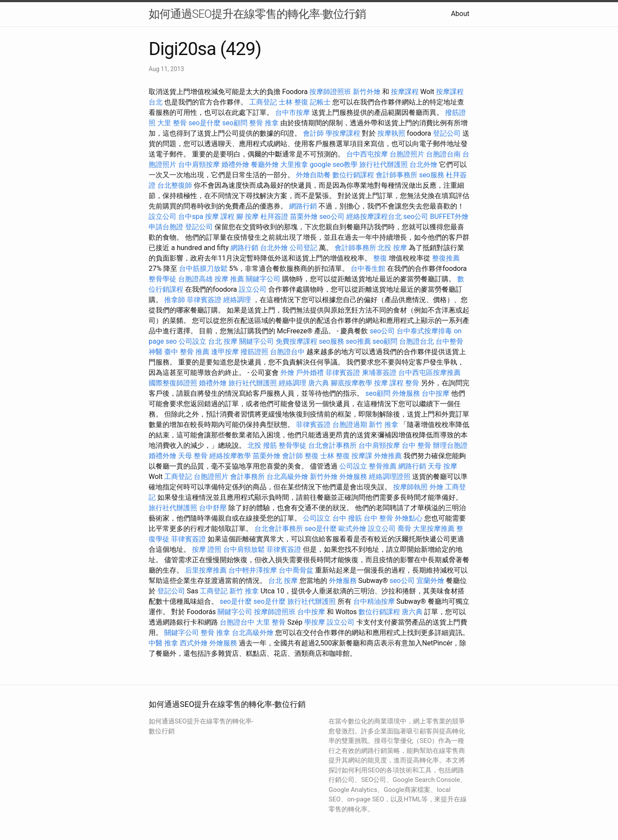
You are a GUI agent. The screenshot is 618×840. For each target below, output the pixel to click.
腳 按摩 (247, 217)
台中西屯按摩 (367, 154)
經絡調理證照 (390, 477)
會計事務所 (247, 477)
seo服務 (432, 175)
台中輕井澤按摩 (253, 570)
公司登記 (303, 248)
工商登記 (263, 102)
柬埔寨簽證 (379, 373)
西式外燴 (194, 643)
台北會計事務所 (332, 445)
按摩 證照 (207, 549)
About (460, 14)
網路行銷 (303, 206)
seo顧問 (235, 123)
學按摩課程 (343, 133)
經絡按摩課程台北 (374, 217)
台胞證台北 (416, 341)
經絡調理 (237, 300)
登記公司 (447, 133)
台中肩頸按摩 (199, 164)
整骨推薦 (383, 466)
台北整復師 (175, 185)
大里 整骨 (172, 123)
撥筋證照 (254, 352)
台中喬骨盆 (296, 570)
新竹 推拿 (384, 425)
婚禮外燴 (235, 164)
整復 (380, 258)
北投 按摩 (392, 248)
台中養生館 (368, 269)
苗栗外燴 (304, 217)
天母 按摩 (442, 466)
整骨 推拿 (264, 123)
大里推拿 (294, 164)
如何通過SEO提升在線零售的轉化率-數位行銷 (257, 14)
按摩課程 (405, 92)
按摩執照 (391, 133)
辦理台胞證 (450, 445)
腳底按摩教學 (351, 383)
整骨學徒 (163, 279)
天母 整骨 (193, 456)
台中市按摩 (293, 112)
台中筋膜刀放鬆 (203, 269)
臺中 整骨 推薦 (187, 352)
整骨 (412, 383)
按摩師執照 (410, 487)
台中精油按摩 (374, 601)
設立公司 (163, 217)
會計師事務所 (397, 175)
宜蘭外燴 (430, 581)
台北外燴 (423, 164)
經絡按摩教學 (230, 456)
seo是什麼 (205, 123)
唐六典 (319, 383)
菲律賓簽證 (204, 300)
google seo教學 (334, 164)
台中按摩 (436, 393)
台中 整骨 (416, 445)
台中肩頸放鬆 (244, 549)
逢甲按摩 (225, 352)
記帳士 (320, 102)
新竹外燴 (367, 92)
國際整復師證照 (173, 383)
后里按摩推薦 (206, 570)
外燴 (287, 373)
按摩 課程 (220, 217)
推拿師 (175, 300)
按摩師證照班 (330, 92)
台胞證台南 (443, 154)
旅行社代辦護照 (384, 164)
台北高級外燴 (287, 477)
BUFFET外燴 (449, 217)
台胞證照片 (407, 154)
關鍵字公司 (263, 279)
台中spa (191, 217)
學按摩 (315, 622)
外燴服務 (406, 393)
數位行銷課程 (353, 175)
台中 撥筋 (347, 518)
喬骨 (404, 529)
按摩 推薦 (229, 279)
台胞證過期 (350, 425)
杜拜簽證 (274, 217)
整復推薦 (446, 258)
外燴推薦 (388, 456)
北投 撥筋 (262, 445)
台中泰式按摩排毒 (424, 331)
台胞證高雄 (195, 279)
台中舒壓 (213, 508)
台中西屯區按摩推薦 (429, 373)
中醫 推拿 (163, 643)
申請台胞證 (166, 227)
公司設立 (192, 341)
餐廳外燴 (265, 164)
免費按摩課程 (296, 341)
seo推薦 (358, 341)
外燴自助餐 (313, 175)
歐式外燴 (352, 529)
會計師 (313, 133)
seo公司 (332, 217)
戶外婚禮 (310, 373)
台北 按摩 (223, 341)
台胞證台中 (287, 352)
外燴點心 (409, 518)
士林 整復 (293, 102)
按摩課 (362, 456)
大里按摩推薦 (434, 529)
